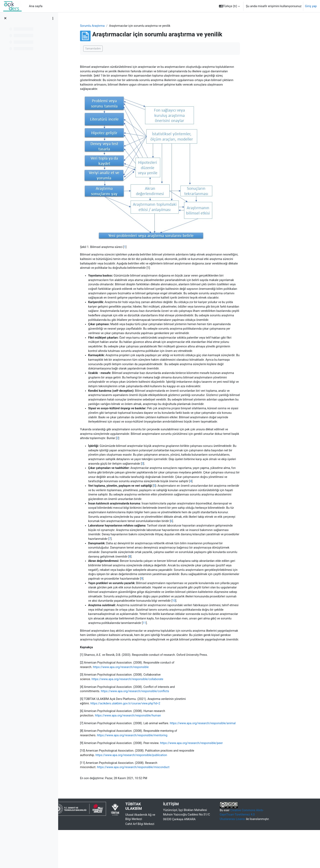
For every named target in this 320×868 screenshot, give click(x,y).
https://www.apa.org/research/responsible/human (156, 747)
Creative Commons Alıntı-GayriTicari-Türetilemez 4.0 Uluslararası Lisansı (268, 853)
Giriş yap (311, 6)
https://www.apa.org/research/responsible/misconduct (161, 805)
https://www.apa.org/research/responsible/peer (221, 780)
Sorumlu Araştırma (119, 26)
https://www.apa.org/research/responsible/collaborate (155, 710)
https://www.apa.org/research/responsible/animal (152, 759)
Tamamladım (119, 49)
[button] (229, 6)
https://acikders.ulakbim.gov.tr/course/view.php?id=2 (153, 734)
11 (195, 647)
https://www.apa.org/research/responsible (148, 697)
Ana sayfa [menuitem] (36, 6)
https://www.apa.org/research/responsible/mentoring (160, 772)
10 (232, 624)
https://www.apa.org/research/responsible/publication (159, 792)
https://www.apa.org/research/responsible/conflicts (163, 722)
